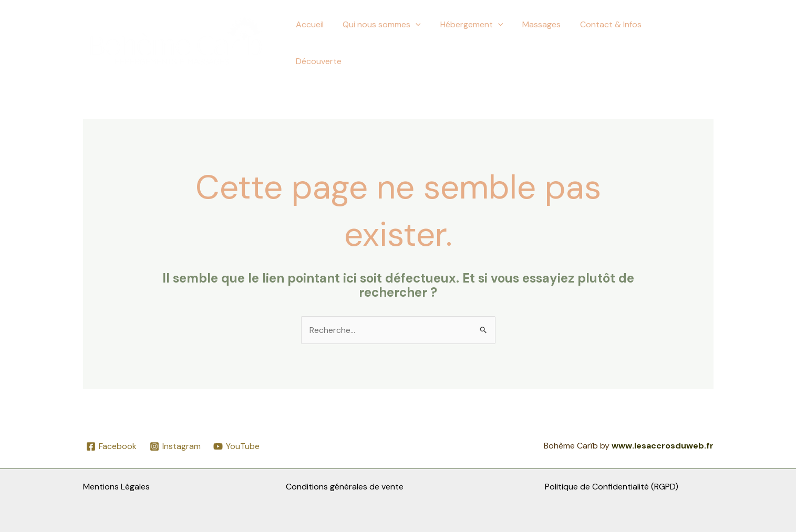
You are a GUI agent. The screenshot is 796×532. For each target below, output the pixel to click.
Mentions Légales (116, 487)
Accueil (320, 43)
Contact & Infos (612, 43)
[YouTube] (237, 446)
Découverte (682, 43)
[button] (424, 43)
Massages (545, 43)
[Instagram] (175, 446)
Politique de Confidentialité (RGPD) (612, 487)
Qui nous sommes (390, 43)
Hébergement (478, 43)
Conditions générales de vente (345, 487)
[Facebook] (112, 446)
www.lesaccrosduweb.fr (663, 446)
